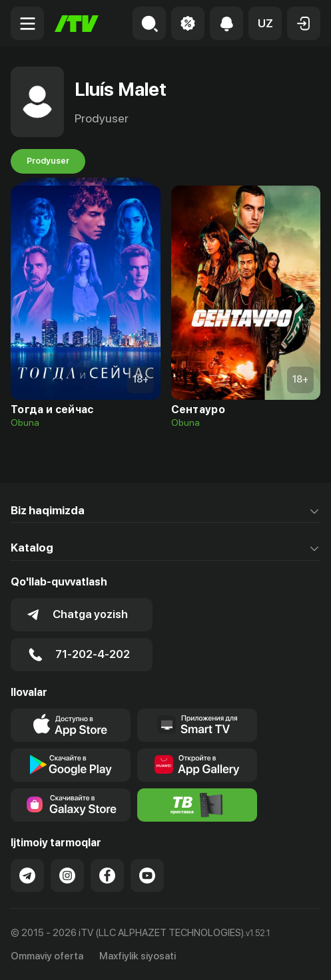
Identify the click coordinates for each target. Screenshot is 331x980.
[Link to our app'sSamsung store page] (71, 805)
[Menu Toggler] (27, 23)
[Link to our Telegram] (27, 876)
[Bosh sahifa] (77, 24)
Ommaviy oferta (47, 956)
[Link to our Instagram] (67, 876)
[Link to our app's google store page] (71, 765)
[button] (265, 23)
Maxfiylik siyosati (138, 956)
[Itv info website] (197, 805)
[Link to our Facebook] (107, 876)
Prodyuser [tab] (48, 161)
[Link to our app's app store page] (71, 725)
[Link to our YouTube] (147, 876)
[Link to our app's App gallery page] (197, 765)
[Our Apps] (197, 725)
